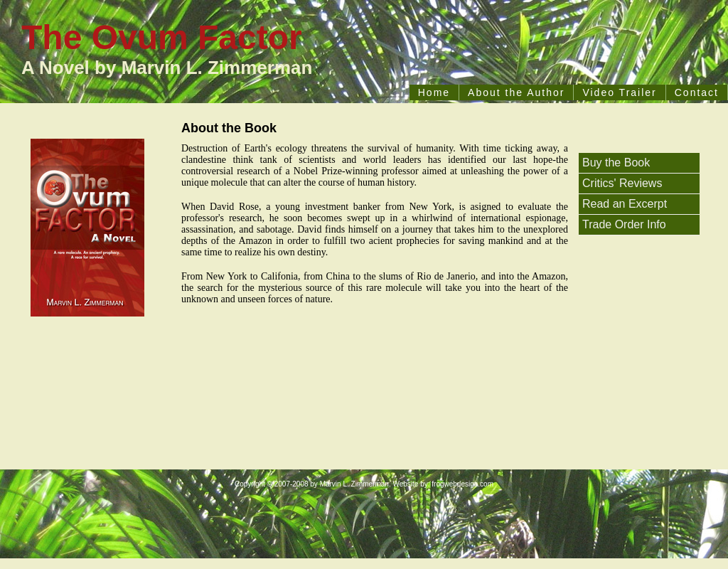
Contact (697, 92)
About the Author (516, 92)
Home (434, 92)
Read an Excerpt (625, 204)
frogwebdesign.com (462, 484)
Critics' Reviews (622, 183)
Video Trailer (619, 92)
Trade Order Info (624, 224)
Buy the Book (616, 163)
